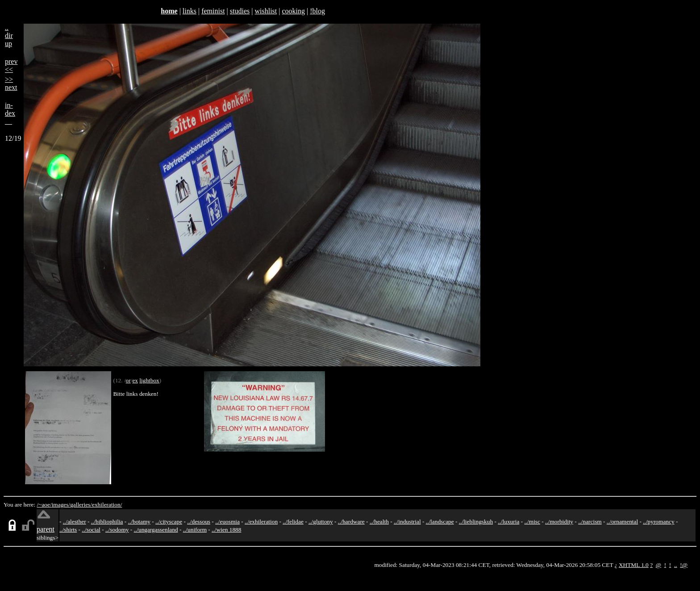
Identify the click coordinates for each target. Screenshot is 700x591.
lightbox (149, 380)
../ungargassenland (156, 530)
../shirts (68, 530)
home (169, 11)
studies (240, 11)
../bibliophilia (107, 522)
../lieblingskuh (476, 522)
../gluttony (321, 522)
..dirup (9, 36)
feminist (213, 11)
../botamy (139, 522)
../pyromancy (658, 522)
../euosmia (227, 522)
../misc (532, 522)
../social (91, 530)
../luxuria (508, 522)
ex (135, 380)
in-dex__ (10, 113)
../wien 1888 (226, 530)
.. (676, 565)
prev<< (11, 65)
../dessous (199, 522)
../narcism (590, 522)
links (190, 11)
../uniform (195, 530)
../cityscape (169, 522)
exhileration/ (107, 505)
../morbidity (559, 522)
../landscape (440, 522)
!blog (317, 11)
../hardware (351, 522)
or (128, 380)
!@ (684, 565)
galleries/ (81, 505)
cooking (293, 11)
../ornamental (622, 522)
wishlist (266, 11)
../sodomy (117, 530)
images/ (61, 505)
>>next (11, 83)
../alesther (75, 522)
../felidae (293, 522)
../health (379, 522)
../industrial (407, 522)
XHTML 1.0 (634, 565)
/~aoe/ (44, 505)
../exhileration (261, 522)
